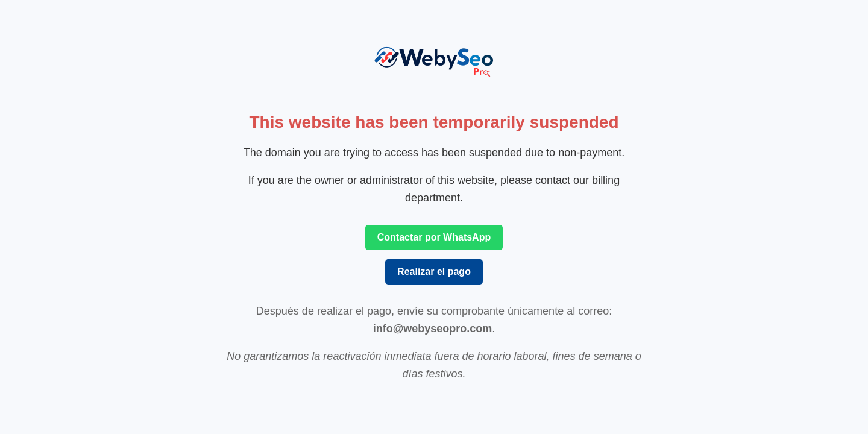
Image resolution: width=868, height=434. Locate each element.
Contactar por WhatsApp (434, 237)
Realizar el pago (434, 272)
